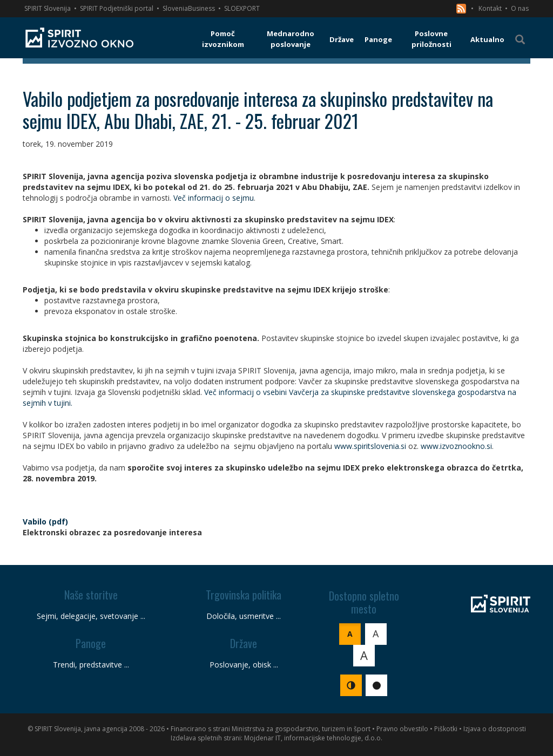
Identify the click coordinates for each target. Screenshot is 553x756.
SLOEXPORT (242, 8)
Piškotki (446, 729)
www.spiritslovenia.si (370, 446)
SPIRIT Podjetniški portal (117, 8)
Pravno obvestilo (402, 729)
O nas (520, 8)
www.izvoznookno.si (456, 446)
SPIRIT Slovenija (48, 8)
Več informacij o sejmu (214, 198)
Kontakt (490, 8)
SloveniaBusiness (189, 8)
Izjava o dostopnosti (495, 729)
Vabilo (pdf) (45, 522)
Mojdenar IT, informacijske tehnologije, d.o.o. (313, 738)
